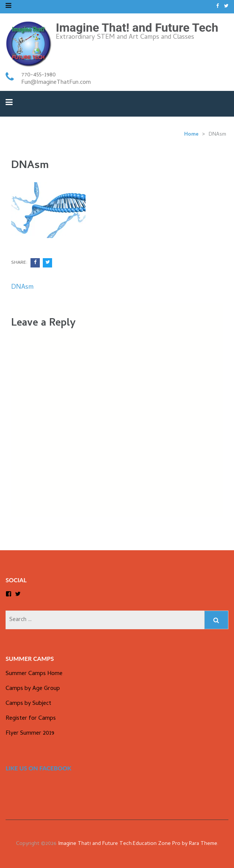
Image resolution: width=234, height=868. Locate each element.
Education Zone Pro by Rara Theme (175, 844)
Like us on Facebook (39, 768)
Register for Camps (31, 719)
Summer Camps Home (34, 674)
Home (191, 135)
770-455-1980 (39, 75)
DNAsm (22, 287)
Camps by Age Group (33, 689)
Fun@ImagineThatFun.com (56, 83)
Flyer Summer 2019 (30, 734)
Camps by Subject (28, 704)
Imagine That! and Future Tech (137, 28)
